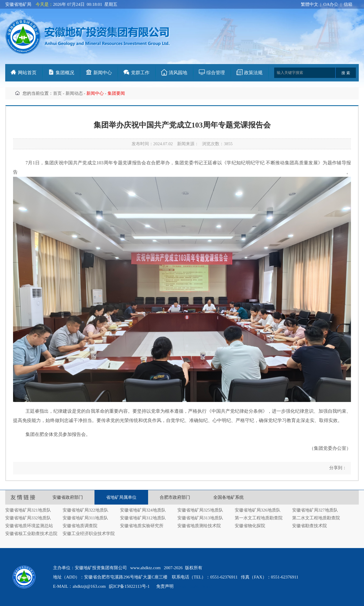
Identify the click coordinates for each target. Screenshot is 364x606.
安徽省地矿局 (18, 4)
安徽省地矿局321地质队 (28, 510)
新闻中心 (103, 73)
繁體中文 (310, 4)
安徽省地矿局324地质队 (143, 510)
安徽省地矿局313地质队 (200, 518)
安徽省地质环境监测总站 (29, 526)
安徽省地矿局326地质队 (258, 510)
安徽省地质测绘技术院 (199, 526)
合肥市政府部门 (175, 497)
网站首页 (27, 73)
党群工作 (140, 73)
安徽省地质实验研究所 (142, 526)
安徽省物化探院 (250, 526)
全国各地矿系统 (229, 497)
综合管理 (216, 73)
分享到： (337, 468)
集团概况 (65, 73)
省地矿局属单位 (121, 497)
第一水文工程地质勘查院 (259, 518)
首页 (57, 93)
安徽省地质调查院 (80, 526)
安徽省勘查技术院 (310, 526)
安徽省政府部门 (68, 497)
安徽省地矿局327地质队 (315, 510)
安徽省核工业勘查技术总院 (31, 534)
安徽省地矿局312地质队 (143, 518)
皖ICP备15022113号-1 (129, 586)
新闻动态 (74, 93)
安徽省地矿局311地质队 (85, 518)
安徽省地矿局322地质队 (85, 510)
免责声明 (165, 586)
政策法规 (253, 73)
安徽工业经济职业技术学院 (89, 534)
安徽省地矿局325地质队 (200, 510)
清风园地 (178, 73)
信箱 (348, 4)
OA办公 (331, 4)
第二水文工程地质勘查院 (316, 518)
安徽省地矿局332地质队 (28, 518)
